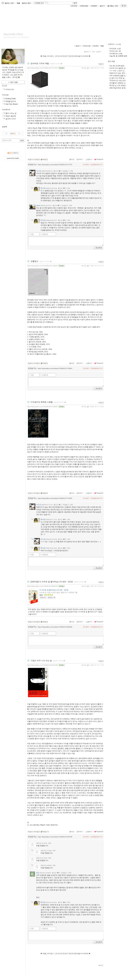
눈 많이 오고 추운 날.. (117, 78)
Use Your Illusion (12, 104)
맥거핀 (84, 68)
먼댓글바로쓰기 (97, 165)
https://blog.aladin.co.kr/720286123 (16, 37)
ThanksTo (99, 159)
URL (72, 171)
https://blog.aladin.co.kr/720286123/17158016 (42, 266)
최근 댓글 (111, 61)
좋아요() (44, 159)
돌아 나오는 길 (11, 113)
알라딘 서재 (9, 3)
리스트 (5, 86)
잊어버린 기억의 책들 (40, 63)
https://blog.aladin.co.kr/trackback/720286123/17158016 (55, 368)
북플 (18, 3)
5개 (94, 52)
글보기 (78, 46)
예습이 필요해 (11, 116)
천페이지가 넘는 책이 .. (118, 73)
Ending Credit (11, 99)
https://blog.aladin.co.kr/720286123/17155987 (42, 407)
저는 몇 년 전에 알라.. (117, 66)
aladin (17, 158)
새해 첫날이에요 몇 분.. (118, 88)
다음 (79, 56)
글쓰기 (103, 6)
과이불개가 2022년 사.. (118, 83)
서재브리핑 (84, 6)
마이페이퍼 (6, 110)
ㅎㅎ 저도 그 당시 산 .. (118, 71)
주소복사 (86, 165)
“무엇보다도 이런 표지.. (118, 81)
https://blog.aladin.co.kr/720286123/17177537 (42, 68)
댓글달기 (66, 171)
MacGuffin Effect (13, 34)
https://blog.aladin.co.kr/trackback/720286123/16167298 (55, 837)
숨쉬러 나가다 (11, 119)
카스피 (39, 171)
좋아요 (72, 159)
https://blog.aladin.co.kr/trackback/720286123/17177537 (55, 165)
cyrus (38, 205)
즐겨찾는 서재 (113, 6)
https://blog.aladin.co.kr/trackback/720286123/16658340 (55, 627)
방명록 (5, 127)
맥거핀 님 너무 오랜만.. (118, 85)
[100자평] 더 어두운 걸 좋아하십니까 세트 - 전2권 (52, 582)
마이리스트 (10, 89)
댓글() (101, 64)
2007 (12, 134)
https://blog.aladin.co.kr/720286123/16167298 (42, 665)
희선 (38, 873)
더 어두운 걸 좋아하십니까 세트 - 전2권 (54, 590)
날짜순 (99, 52)
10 (75, 56)
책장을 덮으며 (11, 101)
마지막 (87, 56)
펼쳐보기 (88, 52)
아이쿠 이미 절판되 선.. (118, 68)
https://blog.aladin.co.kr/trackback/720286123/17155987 (55, 498)
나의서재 (74, 6)
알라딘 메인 (27, 3)
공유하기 (80, 159)
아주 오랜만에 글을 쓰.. (118, 76)
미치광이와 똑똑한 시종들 (42, 402)
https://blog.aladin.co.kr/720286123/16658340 (42, 586)
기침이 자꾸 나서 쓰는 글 (41, 661)
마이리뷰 (5, 95)
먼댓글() (37, 159)
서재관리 (94, 6)
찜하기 (89, 159)
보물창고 (34, 261)
